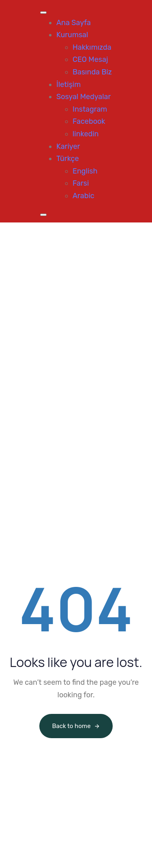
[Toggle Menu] (43, 13)
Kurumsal (72, 35)
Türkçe (68, 159)
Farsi (81, 183)
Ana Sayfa (74, 23)
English (85, 171)
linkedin (86, 134)
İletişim (69, 85)
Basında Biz (92, 72)
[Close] (43, 215)
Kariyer (68, 146)
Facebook (89, 121)
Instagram (90, 109)
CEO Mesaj (90, 59)
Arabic (83, 196)
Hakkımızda (92, 47)
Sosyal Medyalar (83, 97)
